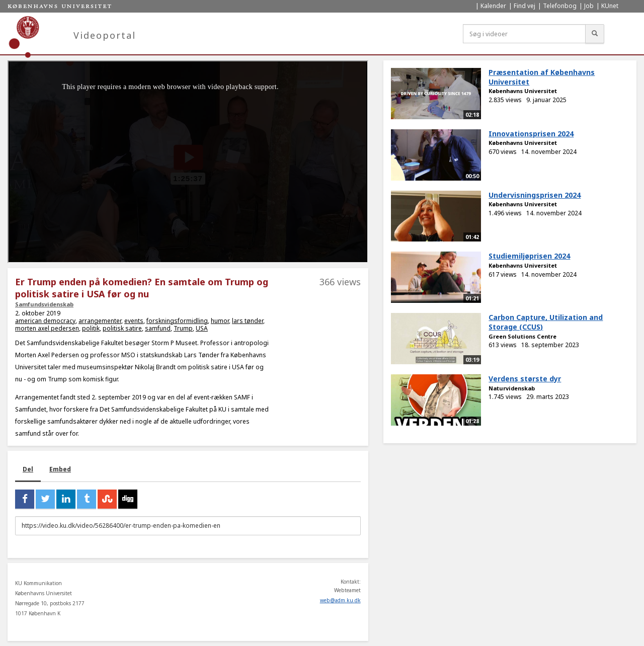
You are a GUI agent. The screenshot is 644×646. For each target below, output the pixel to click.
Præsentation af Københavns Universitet (542, 77)
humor (220, 321)
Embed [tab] (60, 469)
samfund (158, 328)
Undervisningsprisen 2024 (535, 195)
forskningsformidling (177, 321)
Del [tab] (28, 469)
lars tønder (248, 321)
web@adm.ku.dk (340, 600)
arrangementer (100, 321)
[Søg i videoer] (524, 34)
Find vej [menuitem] (525, 6)
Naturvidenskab (512, 388)
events (134, 321)
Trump (183, 328)
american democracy (45, 321)
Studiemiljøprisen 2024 (529, 256)
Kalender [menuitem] (493, 6)
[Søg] (595, 34)
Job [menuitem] (589, 6)
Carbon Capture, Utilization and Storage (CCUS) (546, 322)
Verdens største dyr (525, 379)
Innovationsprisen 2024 (531, 134)
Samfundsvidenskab (44, 304)
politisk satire (122, 328)
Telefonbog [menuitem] (560, 6)
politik (91, 328)
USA (202, 328)
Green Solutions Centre (522, 336)
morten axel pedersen (47, 328)
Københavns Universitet (523, 91)
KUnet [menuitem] (610, 6)
